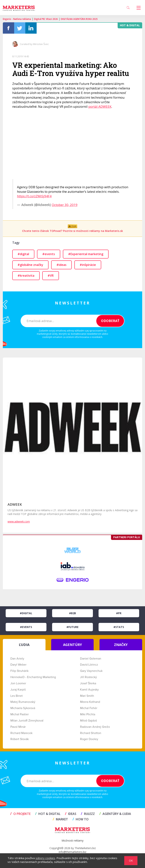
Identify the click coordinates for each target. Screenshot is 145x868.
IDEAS (71, 814)
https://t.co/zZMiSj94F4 (34, 196)
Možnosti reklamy (72, 841)
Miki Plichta (88, 714)
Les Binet (17, 696)
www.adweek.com (19, 521)
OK (131, 861)
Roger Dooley (89, 739)
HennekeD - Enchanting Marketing (33, 677)
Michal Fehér (89, 708)
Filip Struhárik (19, 671)
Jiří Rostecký (88, 677)
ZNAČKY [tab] (121, 645)
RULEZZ (88, 814)
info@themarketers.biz (72, 852)
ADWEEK (15, 504)
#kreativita (26, 276)
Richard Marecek (21, 733)
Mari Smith (87, 696)
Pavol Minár (18, 727)
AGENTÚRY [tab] (72, 645)
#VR (51, 276)
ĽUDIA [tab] (24, 645)
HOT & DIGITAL (48, 814)
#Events (26, 627)
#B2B (72, 613)
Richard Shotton (91, 733)
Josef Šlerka (88, 683)
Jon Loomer (18, 683)
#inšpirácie (88, 265)
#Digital (26, 613)
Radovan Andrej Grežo (95, 727)
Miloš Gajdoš (88, 721)
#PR (119, 613)
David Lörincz (89, 665)
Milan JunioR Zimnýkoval (27, 721)
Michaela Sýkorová (23, 708)
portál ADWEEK (100, 106)
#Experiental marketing (86, 254)
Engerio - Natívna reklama (17, 19)
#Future (72, 627)
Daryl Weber (18, 665)
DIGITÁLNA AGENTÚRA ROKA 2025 (79, 19)
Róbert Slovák (20, 739)
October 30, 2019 (65, 205)
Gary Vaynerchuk (91, 671)
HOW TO (81, 819)
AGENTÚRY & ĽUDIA (115, 814)
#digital (23, 254)
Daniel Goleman (91, 659)
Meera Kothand (90, 702)
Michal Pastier (20, 714)
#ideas (61, 265)
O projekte (20, 814)
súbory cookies (45, 858)
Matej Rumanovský (23, 702)
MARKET (60, 819)
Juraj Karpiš (18, 690)
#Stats (119, 627)
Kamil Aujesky (89, 690)
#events (49, 254)
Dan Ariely (17, 659)
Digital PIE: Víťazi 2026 (46, 19)
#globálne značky (30, 265)
